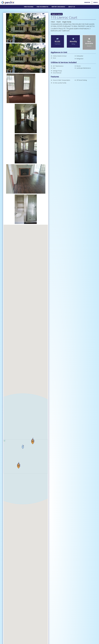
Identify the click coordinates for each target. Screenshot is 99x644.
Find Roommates (42, 7)
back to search (57, 14)
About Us (72, 7)
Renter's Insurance (58, 7)
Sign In (95, 2)
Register (87, 2)
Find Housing (29, 7)
